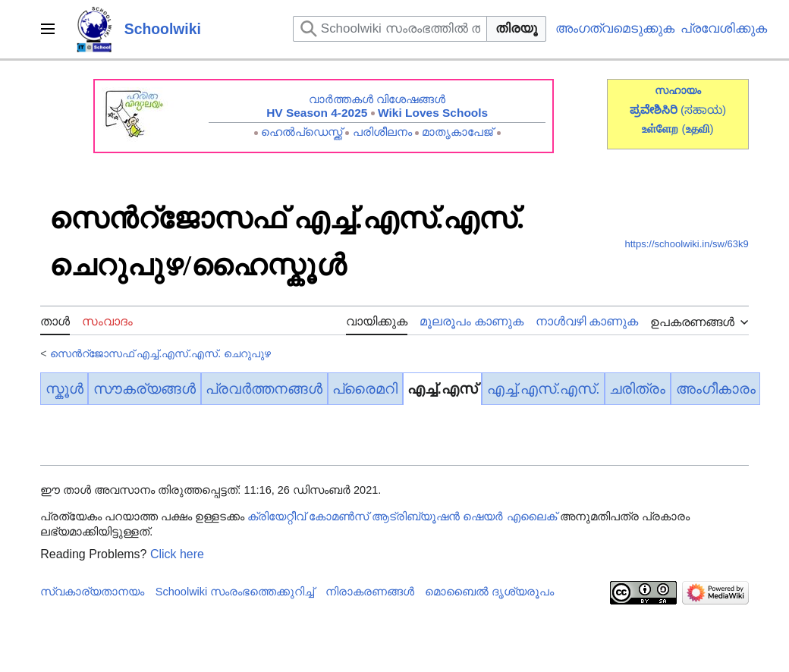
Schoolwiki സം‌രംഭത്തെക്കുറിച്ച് (235, 592)
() (697, 129)
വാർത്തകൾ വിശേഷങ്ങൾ (377, 99)
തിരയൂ (516, 28)
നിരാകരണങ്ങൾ (370, 592)
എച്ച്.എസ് (442, 389)
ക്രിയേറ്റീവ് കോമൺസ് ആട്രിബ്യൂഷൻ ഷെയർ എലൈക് (402, 517)
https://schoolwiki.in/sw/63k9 (686, 244)
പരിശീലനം (382, 132)
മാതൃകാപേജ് (457, 132)
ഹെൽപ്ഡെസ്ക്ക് (302, 132)
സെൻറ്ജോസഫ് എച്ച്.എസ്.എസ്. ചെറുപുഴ (161, 353)
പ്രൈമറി (365, 389)
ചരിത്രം (637, 389)
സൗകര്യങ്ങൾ (145, 389)
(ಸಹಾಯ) (703, 110)
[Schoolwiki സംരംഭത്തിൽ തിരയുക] (390, 29)
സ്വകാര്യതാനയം (92, 592)
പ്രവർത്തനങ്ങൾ (264, 389)
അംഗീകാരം (716, 389)
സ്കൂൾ (64, 389)
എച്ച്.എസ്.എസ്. (544, 389)
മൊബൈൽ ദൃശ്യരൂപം (489, 592)
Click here (177, 554)
